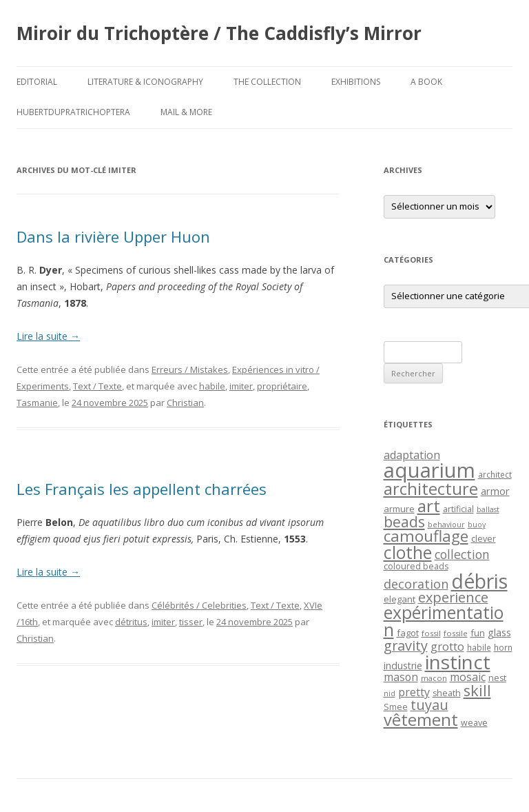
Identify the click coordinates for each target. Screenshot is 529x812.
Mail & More (186, 112)
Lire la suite (48, 336)
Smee (396, 707)
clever (484, 539)
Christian (185, 403)
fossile (456, 633)
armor (495, 491)
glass (499, 632)
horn (503, 647)
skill (477, 690)
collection (462, 554)
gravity (406, 646)
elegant (400, 599)
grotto (447, 646)
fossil (431, 633)
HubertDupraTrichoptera (73, 112)
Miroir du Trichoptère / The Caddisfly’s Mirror (219, 33)
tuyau (429, 705)
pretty (414, 692)
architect (495, 474)
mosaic (468, 677)
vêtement (421, 720)
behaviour (446, 525)
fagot (408, 633)
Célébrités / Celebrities (199, 605)
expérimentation (444, 621)
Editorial (37, 82)
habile (212, 386)
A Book (426, 82)
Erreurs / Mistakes (190, 369)
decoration (416, 584)
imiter (241, 386)
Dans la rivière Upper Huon (113, 236)
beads (404, 521)
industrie (403, 666)
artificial (458, 509)
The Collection (267, 82)
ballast (488, 509)
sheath (447, 693)
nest (497, 678)
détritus (131, 622)
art (429, 506)
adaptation (412, 455)
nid (390, 693)
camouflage (426, 536)
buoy (477, 525)
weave (474, 723)
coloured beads (416, 566)
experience (453, 597)
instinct (458, 662)
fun (478, 633)
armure (399, 509)
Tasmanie (37, 403)
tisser (191, 622)
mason (401, 677)
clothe (408, 552)
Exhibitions (356, 82)
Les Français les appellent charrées (142, 489)
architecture (431, 489)
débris (479, 581)
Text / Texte (97, 386)
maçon (434, 678)
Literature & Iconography (145, 82)
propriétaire (282, 386)
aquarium (429, 470)
